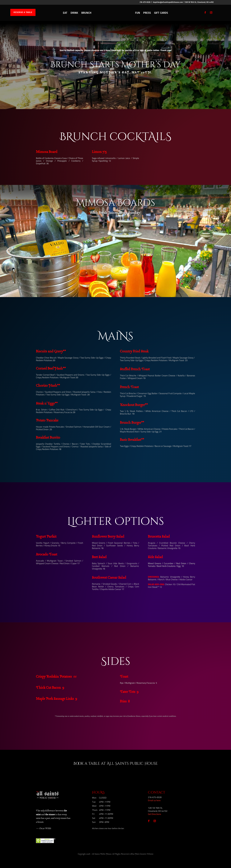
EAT (65, 13)
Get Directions (154, 814)
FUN (138, 13)
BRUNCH (86, 13)
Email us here (154, 800)
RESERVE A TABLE (23, 12)
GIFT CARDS (161, 13)
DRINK (74, 13)
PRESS (147, 13)
